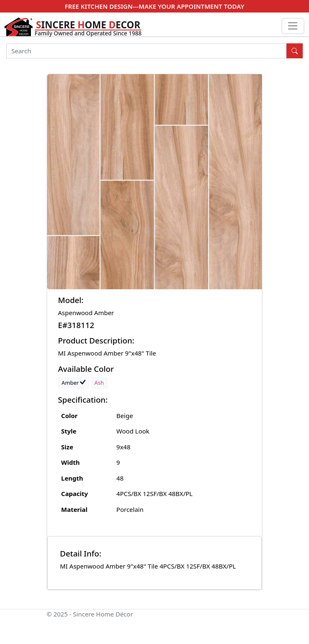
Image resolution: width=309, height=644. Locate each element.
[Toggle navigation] (293, 26)
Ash (99, 383)
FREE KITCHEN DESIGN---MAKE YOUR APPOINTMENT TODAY (154, 6)
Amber (74, 383)
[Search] (146, 51)
